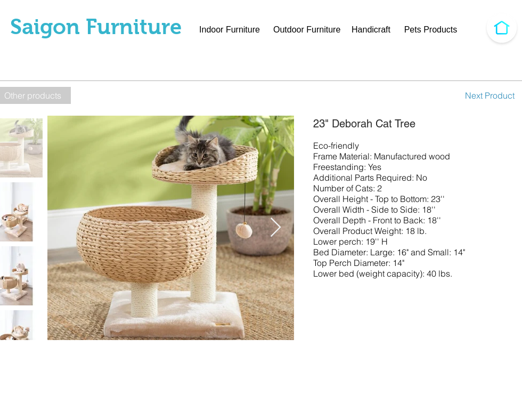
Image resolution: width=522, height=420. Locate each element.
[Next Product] (490, 95)
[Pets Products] (431, 30)
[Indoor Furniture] (230, 30)
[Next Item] (276, 228)
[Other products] (35, 95)
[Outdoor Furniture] (307, 30)
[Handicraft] (371, 30)
